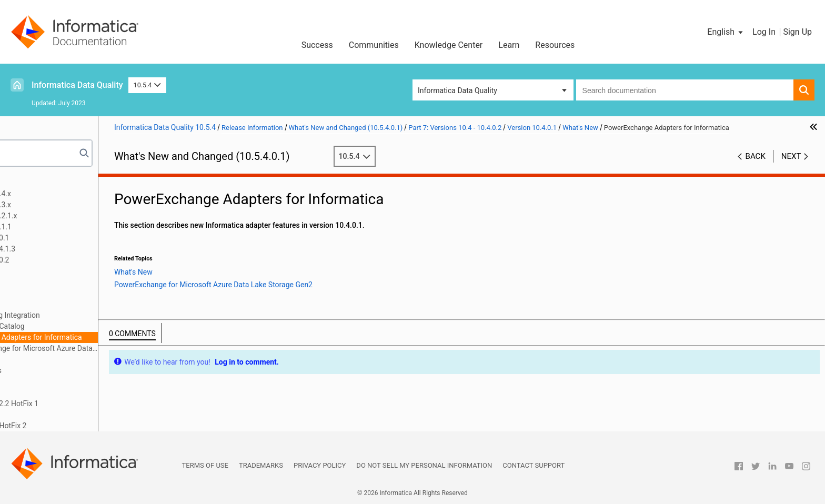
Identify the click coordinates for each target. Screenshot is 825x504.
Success (317, 45)
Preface (30, 183)
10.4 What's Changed (68, 392)
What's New (63, 304)
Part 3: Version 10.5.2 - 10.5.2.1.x (72, 216)
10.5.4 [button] (147, 85)
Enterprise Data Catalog (93, 326)
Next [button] (791, 167)
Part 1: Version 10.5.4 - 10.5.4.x (68, 194)
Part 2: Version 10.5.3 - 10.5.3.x (68, 205)
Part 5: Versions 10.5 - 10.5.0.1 (68, 238)
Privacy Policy (320, 465)
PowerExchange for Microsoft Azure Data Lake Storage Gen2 (135, 348)
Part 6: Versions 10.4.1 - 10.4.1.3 (71, 249)
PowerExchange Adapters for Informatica (122, 337)
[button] (726, 32)
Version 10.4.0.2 (60, 271)
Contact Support (534, 465)
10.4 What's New (61, 381)
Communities (374, 45)
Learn (509, 45)
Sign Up (797, 32)
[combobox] (685, 90)
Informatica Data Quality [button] (457, 90)
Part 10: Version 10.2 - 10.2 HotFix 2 (76, 426)
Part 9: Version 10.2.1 (53, 415)
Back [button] (756, 167)
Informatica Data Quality (77, 85)
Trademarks (261, 465)
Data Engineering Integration (101, 315)
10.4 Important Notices (71, 370)
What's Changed (71, 359)
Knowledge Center (449, 45)
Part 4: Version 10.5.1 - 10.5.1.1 (69, 227)
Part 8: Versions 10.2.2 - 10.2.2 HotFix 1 (82, 404)
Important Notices (74, 293)
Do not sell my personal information (424, 465)
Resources (555, 45)
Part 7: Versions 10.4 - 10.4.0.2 (68, 260)
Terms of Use (205, 465)
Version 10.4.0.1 (60, 282)
